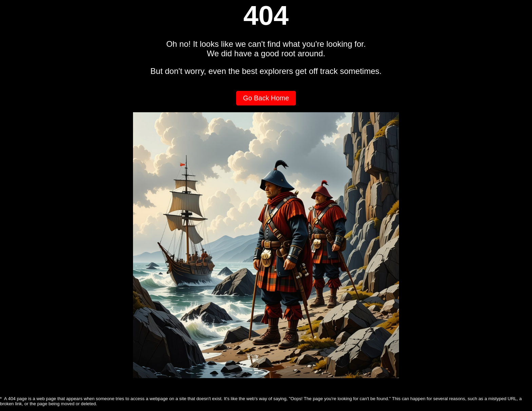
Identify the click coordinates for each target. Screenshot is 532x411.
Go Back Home (266, 98)
